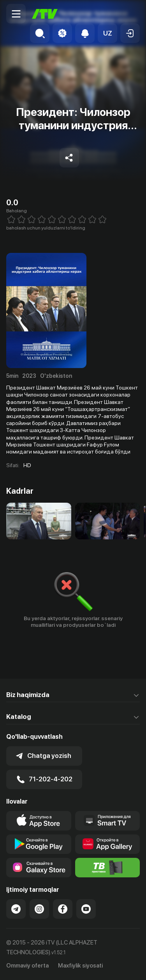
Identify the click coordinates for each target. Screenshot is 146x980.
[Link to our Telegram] (16, 909)
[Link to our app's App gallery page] (108, 844)
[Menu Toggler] (16, 14)
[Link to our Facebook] (63, 909)
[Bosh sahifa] (45, 14)
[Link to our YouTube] (86, 909)
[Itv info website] (108, 868)
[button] (107, 33)
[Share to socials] (69, 158)
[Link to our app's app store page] (39, 821)
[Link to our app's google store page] (39, 844)
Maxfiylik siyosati (80, 966)
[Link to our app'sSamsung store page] (39, 868)
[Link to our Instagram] (39, 909)
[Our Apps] (108, 821)
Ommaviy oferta (27, 966)
